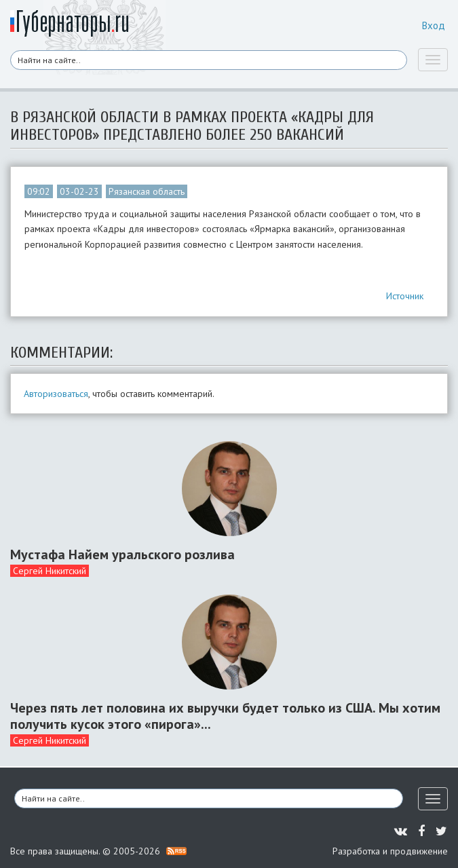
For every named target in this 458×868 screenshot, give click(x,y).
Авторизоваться (56, 394)
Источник (405, 296)
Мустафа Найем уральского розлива (122, 554)
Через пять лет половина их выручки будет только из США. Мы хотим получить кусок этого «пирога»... (225, 716)
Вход (434, 25)
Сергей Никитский (50, 571)
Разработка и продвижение (390, 851)
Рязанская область (147, 191)
